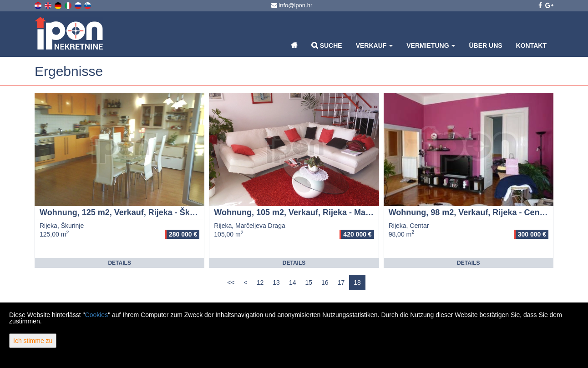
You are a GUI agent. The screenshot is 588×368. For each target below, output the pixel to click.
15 (309, 282)
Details (119, 263)
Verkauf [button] (375, 45)
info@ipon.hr (292, 5)
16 (325, 282)
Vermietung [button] (431, 45)
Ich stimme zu (33, 341)
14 (293, 282)
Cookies (97, 315)
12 (260, 282)
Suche (327, 45)
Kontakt (531, 45)
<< (231, 282)
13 (276, 282)
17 (341, 282)
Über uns (485, 45)
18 (357, 282)
